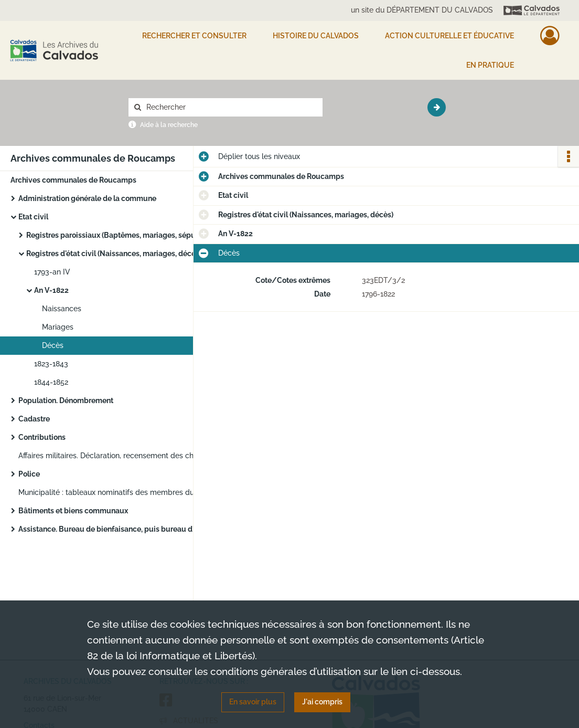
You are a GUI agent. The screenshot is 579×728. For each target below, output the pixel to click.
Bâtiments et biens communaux (73, 511)
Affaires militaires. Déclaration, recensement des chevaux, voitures (123, 456)
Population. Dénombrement (66, 400)
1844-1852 (51, 382)
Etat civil (33, 217)
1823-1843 (51, 364)
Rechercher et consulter (194, 36)
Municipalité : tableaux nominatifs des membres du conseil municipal (123, 492)
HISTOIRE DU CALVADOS (316, 36)
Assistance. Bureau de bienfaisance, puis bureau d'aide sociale (123, 529)
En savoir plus (253, 702)
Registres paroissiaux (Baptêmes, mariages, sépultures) (122, 235)
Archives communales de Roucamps (73, 180)
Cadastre (34, 419)
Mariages (58, 327)
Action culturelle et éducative (449, 36)
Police (29, 474)
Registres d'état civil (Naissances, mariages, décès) (114, 254)
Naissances (62, 309)
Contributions (42, 437)
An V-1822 (51, 290)
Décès (53, 345)
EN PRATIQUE (490, 65)
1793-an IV (52, 272)
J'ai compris (322, 702)
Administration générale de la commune (87, 198)
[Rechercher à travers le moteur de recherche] (231, 107)
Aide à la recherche (169, 125)
